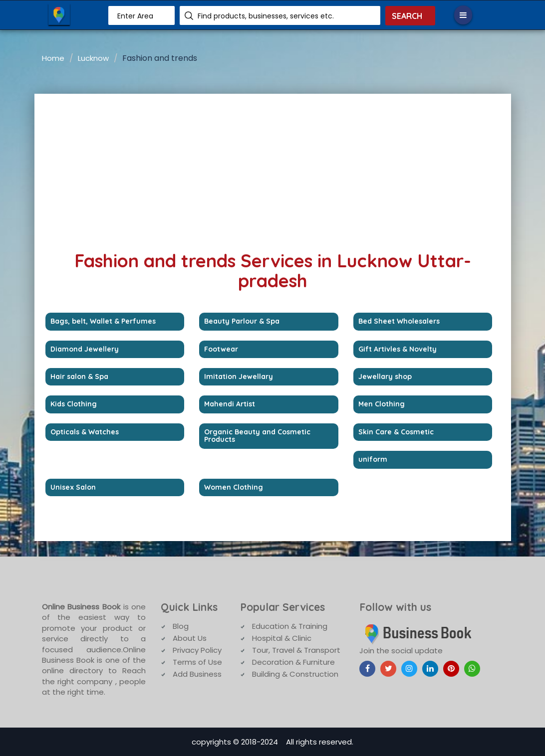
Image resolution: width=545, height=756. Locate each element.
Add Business (197, 674)
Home (53, 58)
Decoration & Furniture (293, 662)
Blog (181, 626)
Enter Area (135, 16)
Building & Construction (295, 674)
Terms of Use (197, 662)
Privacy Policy (197, 650)
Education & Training (290, 626)
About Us (190, 638)
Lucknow (93, 58)
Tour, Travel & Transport (296, 650)
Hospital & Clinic (282, 638)
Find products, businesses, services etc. (266, 16)
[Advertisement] (273, 169)
